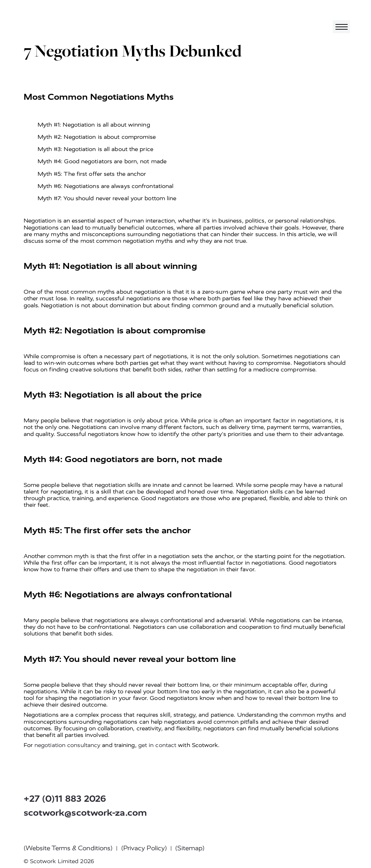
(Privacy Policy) (144, 848)
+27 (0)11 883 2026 (65, 799)
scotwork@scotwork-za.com (85, 813)
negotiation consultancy (67, 745)
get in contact (157, 745)
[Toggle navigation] (341, 27)
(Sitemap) (190, 848)
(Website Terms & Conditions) (68, 848)
